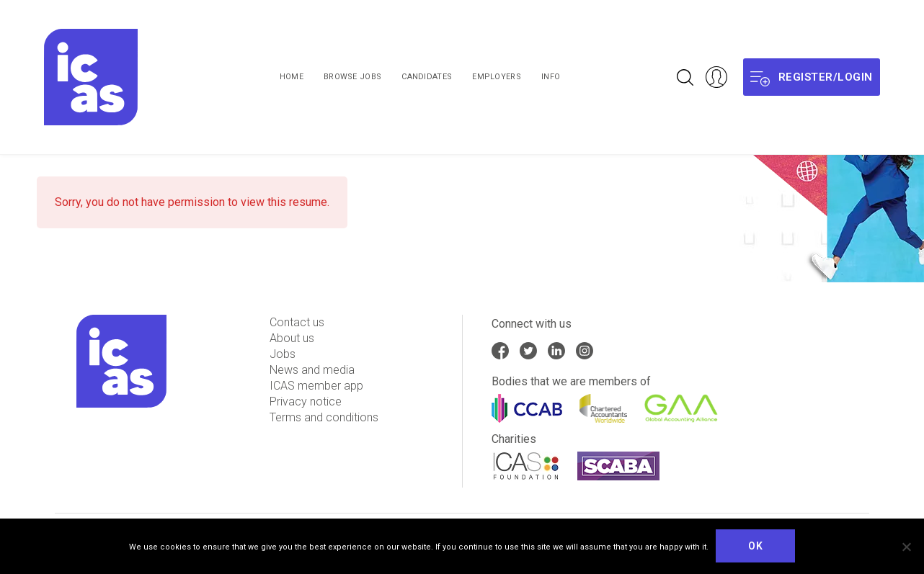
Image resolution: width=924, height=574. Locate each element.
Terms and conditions (324, 417)
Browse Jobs (352, 77)
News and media (312, 370)
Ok (755, 546)
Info (551, 77)
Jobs (283, 354)
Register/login (812, 77)
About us (292, 338)
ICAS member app (316, 386)
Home (292, 77)
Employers (497, 77)
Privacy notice (306, 402)
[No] (906, 547)
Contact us (297, 322)
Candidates (427, 77)
